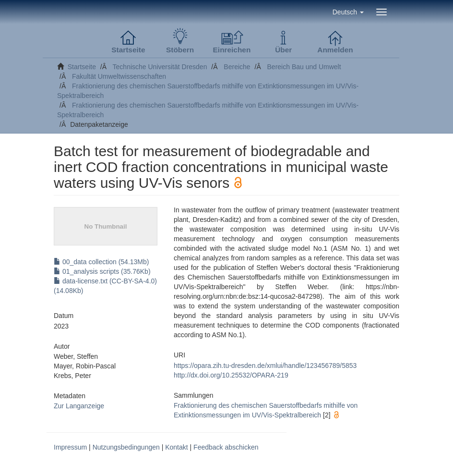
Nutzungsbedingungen (126, 447)
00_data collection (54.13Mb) (101, 262)
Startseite (82, 67)
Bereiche (237, 67)
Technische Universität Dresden (160, 67)
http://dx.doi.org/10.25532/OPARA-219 (231, 375)
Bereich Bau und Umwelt (304, 67)
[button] (348, 12)
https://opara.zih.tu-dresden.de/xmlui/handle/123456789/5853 (265, 366)
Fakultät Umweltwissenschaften (119, 76)
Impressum (70, 447)
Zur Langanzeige (79, 406)
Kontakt (176, 447)
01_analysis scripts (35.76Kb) (102, 271)
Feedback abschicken (226, 447)
